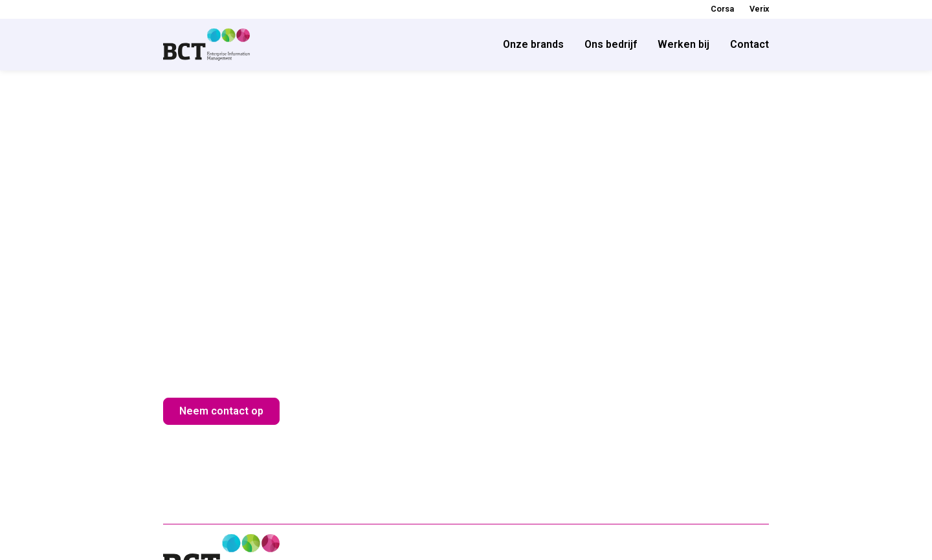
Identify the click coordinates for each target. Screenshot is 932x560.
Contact (749, 44)
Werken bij (683, 44)
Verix (759, 9)
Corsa (722, 9)
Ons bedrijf (611, 44)
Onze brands (533, 44)
